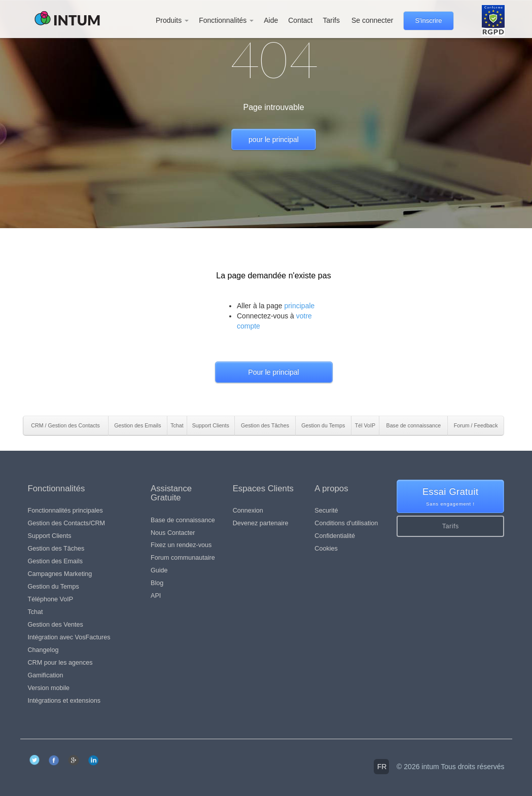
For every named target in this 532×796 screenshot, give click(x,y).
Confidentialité (335, 536)
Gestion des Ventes (56, 625)
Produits (172, 20)
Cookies (326, 549)
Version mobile (49, 688)
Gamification (46, 675)
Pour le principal (273, 372)
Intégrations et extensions (64, 701)
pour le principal (274, 139)
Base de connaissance (183, 520)
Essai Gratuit (451, 497)
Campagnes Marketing (60, 574)
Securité (326, 511)
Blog (157, 583)
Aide (271, 20)
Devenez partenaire (261, 523)
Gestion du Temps (54, 587)
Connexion (248, 511)
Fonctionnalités (226, 20)
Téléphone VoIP (51, 599)
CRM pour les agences (60, 663)
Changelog (43, 650)
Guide (159, 570)
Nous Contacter (173, 533)
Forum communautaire (183, 558)
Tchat (36, 612)
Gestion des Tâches (56, 549)
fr (382, 767)
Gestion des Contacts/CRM (67, 523)
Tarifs (331, 20)
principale (299, 306)
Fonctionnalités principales (65, 511)
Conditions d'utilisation (346, 523)
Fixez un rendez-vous (181, 545)
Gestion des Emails (56, 561)
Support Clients (50, 536)
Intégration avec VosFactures (69, 637)
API (156, 596)
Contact (300, 20)
